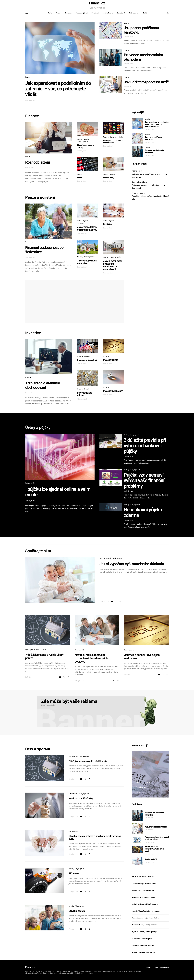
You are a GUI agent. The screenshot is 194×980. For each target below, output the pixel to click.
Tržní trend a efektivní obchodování (42, 385)
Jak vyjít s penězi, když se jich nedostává (142, 657)
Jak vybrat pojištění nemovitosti (87, 262)
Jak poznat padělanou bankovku (141, 30)
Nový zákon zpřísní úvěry (81, 798)
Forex (79, 178)
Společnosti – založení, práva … (143, 939)
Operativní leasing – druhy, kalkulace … (145, 925)
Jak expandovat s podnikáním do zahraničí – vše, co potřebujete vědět (58, 89)
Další (145, 13)
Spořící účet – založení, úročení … (143, 890)
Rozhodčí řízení (37, 162)
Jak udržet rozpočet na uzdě (146, 82)
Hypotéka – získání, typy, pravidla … (144, 952)
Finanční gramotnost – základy (86, 146)
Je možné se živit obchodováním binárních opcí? (155, 849)
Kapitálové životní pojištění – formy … (145, 904)
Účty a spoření (134, 13)
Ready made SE (151, 859)
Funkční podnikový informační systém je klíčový (157, 838)
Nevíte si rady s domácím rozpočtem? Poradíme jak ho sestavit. (92, 658)
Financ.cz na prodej (162, 967)
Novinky (28, 77)
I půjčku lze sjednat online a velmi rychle (58, 492)
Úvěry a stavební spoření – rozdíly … (144, 897)
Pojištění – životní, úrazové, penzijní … (145, 932)
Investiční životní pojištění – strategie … (146, 911)
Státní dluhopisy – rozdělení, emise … (145, 884)
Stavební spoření (77, 911)
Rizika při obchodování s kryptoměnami (113, 142)
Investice (68, 13)
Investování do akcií (87, 360)
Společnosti (121, 13)
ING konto (74, 873)
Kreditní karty (109, 178)
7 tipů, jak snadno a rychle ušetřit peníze (45, 656)
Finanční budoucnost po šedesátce (44, 250)
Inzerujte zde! (137, 171)
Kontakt (148, 967)
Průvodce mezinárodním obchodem (143, 57)
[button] (168, 13)
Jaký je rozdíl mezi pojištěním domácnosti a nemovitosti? (112, 265)
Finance (58, 13)
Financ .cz (97, 3)
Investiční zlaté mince (85, 394)
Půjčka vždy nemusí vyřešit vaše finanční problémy (144, 480)
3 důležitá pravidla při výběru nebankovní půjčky (145, 446)
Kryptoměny (114, 137)
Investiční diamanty (113, 391)
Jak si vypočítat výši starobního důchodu (87, 228)
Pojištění (108, 224)
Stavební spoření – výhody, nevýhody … (145, 918)
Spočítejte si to (108, 13)
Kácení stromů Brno (139, 182)
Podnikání (95, 13)
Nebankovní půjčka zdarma (143, 513)
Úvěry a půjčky (30, 483)
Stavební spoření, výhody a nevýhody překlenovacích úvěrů (95, 837)
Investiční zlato (111, 360)
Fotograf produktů (139, 193)
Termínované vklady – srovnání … (143, 945)
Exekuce (141, 787)
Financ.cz (30, 967)
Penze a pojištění (81, 13)
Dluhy (50, 13)
